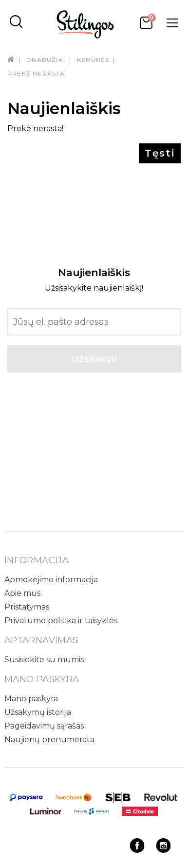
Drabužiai (46, 60)
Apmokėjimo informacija (51, 580)
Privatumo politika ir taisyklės (61, 621)
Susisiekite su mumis (44, 660)
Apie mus (22, 593)
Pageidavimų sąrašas (44, 726)
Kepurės (93, 60)
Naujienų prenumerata (49, 740)
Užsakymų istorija (38, 712)
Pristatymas (27, 607)
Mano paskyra (31, 699)
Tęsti (160, 153)
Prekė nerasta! (37, 73)
